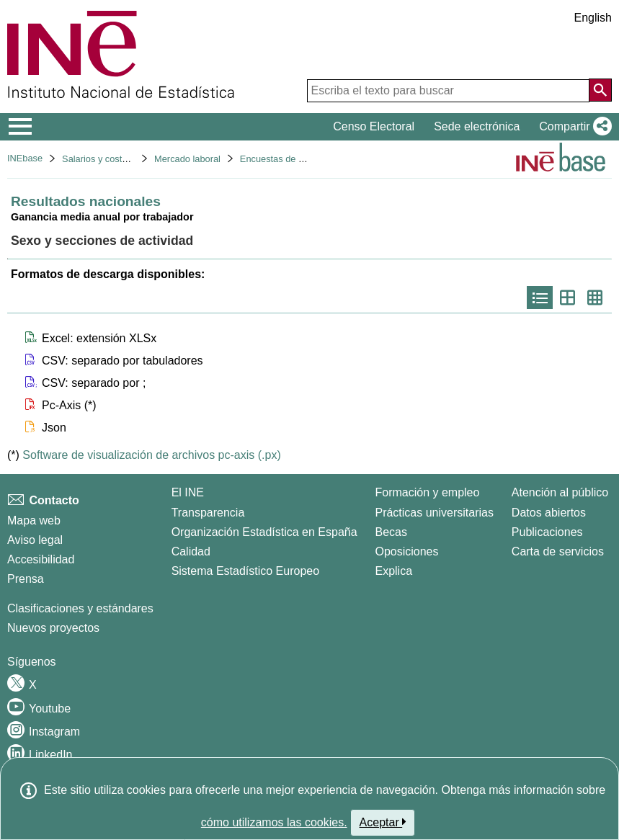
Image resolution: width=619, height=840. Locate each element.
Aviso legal (35, 540)
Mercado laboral (187, 159)
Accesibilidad (41, 559)
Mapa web (34, 520)
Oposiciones (406, 551)
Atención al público (560, 492)
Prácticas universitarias (434, 513)
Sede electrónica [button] (477, 126)
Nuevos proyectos (53, 628)
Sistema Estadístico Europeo (245, 571)
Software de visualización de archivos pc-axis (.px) (151, 455)
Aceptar (383, 822)
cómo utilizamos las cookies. (274, 822)
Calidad (191, 551)
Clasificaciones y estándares (80, 608)
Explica (393, 571)
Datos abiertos (549, 513)
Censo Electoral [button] (374, 126)
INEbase (25, 158)
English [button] (593, 18)
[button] (573, 127)
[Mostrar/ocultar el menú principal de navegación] (21, 127)
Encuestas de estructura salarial (306, 159)
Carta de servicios (558, 551)
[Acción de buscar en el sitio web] (600, 90)
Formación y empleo (427, 492)
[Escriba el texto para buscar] (448, 91)
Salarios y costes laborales (117, 159)
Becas (391, 532)
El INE (188, 492)
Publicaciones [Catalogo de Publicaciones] (547, 532)
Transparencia (208, 513)
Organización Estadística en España (264, 532)
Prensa (26, 579)
